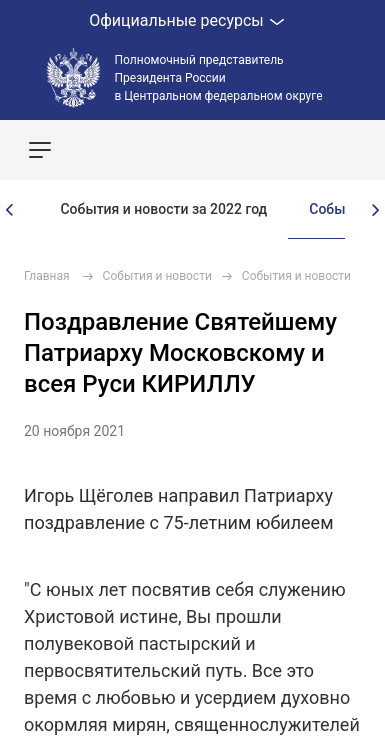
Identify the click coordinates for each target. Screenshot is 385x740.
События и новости (157, 276)
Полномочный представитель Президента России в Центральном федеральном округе (219, 78)
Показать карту (310, 150)
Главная (47, 276)
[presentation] (10, 210)
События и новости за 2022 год (163, 209)
